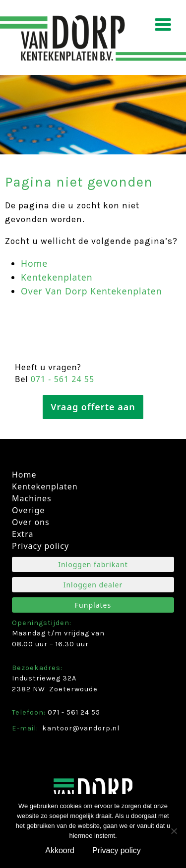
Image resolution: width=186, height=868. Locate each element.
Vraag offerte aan (93, 407)
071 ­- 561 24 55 (62, 379)
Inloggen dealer (93, 585)
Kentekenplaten (57, 277)
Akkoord (60, 850)
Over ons (31, 522)
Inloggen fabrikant (93, 564)
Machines (32, 498)
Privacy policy (40, 546)
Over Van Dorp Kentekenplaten (92, 291)
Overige (28, 510)
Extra (23, 534)
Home (34, 263)
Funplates (93, 605)
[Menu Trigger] (163, 24)
